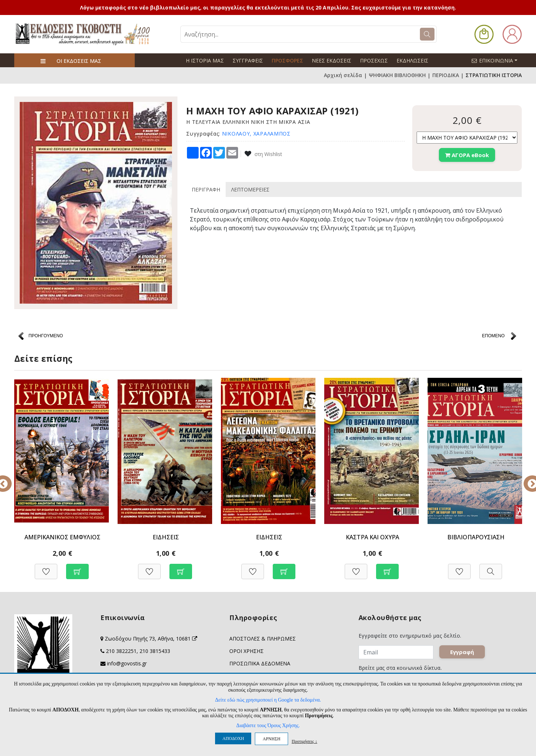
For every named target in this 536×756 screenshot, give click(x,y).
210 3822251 (121, 651)
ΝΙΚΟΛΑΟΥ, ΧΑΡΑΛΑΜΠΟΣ (256, 134)
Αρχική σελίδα (343, 75)
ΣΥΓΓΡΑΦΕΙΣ (248, 60)
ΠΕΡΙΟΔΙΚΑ (446, 75)
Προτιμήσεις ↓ (305, 741)
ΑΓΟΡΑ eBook (467, 155)
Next (527, 479)
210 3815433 (155, 651)
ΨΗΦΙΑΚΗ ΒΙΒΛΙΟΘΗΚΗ (397, 75)
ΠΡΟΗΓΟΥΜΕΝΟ (46, 336)
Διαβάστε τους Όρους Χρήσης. (268, 725)
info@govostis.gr (127, 663)
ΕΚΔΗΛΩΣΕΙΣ (412, 60)
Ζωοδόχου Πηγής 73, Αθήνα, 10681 (151, 639)
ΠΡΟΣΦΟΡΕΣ (287, 60)
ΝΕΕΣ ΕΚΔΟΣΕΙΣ (332, 60)
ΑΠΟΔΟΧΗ (233, 738)
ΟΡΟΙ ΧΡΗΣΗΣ (246, 651)
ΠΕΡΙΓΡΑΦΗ (206, 189)
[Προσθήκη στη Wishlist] (46, 568)
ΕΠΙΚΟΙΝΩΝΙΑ (498, 60)
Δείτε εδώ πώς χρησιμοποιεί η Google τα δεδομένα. (268, 700)
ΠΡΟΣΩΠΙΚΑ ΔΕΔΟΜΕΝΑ (260, 663)
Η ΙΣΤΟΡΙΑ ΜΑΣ (205, 60)
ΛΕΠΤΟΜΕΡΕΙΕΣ (250, 189)
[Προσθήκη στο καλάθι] (77, 568)
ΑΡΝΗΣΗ (271, 739)
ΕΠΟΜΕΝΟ (493, 336)
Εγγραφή (463, 653)
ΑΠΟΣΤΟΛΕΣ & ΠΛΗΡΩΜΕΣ (263, 639)
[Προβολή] (491, 568)
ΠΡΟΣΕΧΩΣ (374, 60)
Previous (9, 479)
